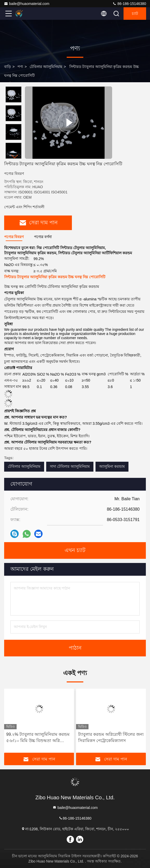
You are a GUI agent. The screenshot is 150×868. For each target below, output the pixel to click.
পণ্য (20, 67)
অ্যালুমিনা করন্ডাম (112, 466)
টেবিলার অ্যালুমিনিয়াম (46, 67)
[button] (15, 157)
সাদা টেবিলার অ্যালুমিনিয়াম (70, 466)
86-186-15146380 (129, 4)
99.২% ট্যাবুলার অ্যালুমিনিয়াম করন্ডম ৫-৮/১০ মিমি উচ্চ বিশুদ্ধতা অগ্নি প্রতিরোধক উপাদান (38, 738)
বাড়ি (8, 67)
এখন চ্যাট (75, 550)
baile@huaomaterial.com (27, 4)
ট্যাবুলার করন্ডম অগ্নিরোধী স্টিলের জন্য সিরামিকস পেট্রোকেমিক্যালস (111, 737)
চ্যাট (135, 14)
